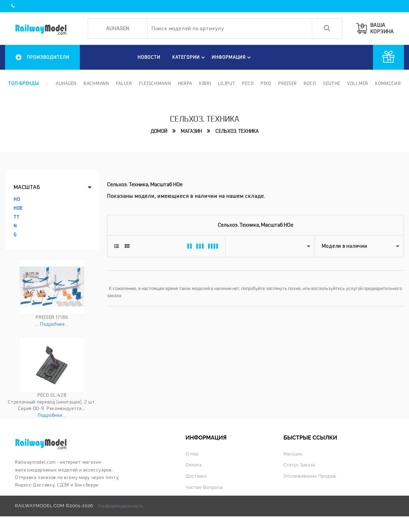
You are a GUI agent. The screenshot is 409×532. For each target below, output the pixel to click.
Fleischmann (155, 83)
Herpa (185, 83)
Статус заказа (299, 465)
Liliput (227, 83)
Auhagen (66, 83)
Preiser (288, 83)
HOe (18, 208)
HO (17, 199)
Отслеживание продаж (310, 476)
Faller (124, 83)
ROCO (310, 83)
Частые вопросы (204, 487)
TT (16, 217)
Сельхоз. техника (237, 131)
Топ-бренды (23, 83)
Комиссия (388, 83)
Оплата (193, 465)
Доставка (196, 476)
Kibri (205, 83)
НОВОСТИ (149, 57)
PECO (248, 83)
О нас (192, 454)
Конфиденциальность (121, 506)
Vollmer (358, 83)
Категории (190, 57)
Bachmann (96, 83)
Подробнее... (54, 324)
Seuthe (332, 83)
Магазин (191, 131)
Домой (159, 131)
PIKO (266, 83)
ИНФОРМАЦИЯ (232, 57)
